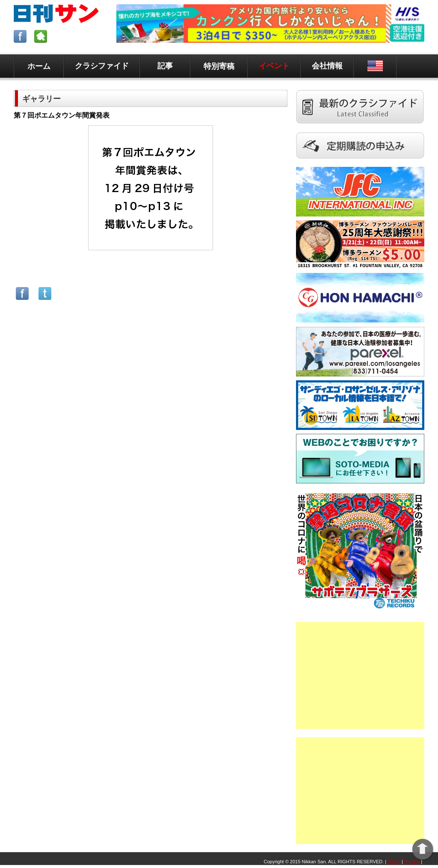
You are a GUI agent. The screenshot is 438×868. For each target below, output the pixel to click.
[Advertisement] (360, 675)
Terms (394, 862)
